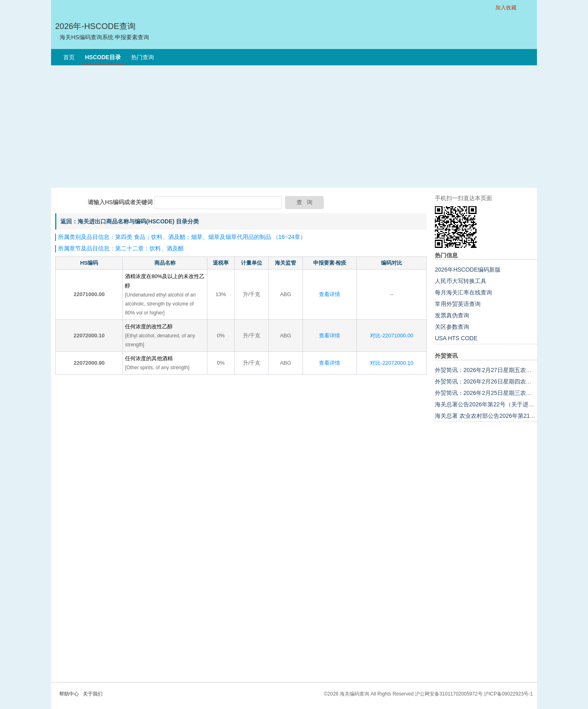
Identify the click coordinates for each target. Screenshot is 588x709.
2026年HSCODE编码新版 (468, 270)
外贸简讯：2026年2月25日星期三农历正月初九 (495, 393)
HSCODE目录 (103, 57)
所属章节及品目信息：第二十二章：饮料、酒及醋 (121, 248)
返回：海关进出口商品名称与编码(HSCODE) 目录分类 (130, 221)
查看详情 (330, 294)
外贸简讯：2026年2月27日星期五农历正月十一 (495, 370)
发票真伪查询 (452, 315)
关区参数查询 (452, 327)
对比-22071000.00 (392, 336)
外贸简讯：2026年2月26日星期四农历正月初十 (495, 381)
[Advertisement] (294, 127)
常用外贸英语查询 (458, 304)
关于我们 (93, 694)
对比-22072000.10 (392, 363)
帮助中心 (69, 694)
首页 (69, 57)
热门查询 (143, 57)
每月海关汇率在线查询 (463, 292)
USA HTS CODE (456, 338)
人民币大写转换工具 (461, 281)
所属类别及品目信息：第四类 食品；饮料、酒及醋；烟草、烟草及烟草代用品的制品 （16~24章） (182, 237)
